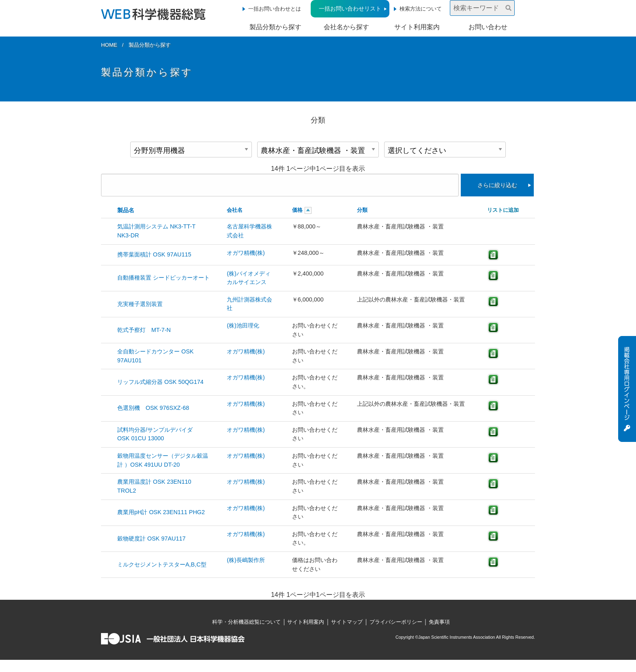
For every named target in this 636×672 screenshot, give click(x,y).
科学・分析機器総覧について (246, 622)
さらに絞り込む (497, 185)
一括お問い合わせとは (275, 9)
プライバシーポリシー (396, 622)
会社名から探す (346, 27)
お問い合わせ (488, 27)
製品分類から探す (275, 27)
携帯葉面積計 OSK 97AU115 (154, 254)
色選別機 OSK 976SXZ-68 (153, 408)
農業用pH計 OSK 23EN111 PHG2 (161, 512)
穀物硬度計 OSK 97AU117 (154, 538)
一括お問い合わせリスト (350, 9)
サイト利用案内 (417, 27)
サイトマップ (347, 622)
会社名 (235, 210)
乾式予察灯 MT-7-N (144, 330)
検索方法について (421, 9)
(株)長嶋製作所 (246, 560)
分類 (362, 210)
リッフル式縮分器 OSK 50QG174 (160, 382)
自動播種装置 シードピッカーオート (163, 278)
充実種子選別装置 (140, 304)
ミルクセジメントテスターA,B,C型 (162, 564)
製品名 (126, 210)
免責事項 (439, 622)
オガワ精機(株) (246, 253)
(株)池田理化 (243, 325)
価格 (297, 210)
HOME (109, 45)
